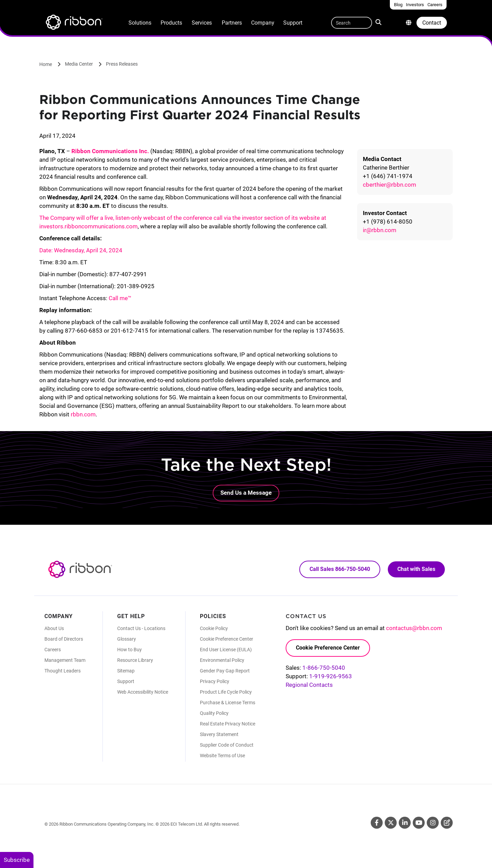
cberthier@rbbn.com (389, 185)
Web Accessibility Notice (143, 692)
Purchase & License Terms (228, 703)
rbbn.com (83, 414)
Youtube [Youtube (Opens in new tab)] (419, 823)
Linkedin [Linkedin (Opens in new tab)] (405, 823)
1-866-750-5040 (324, 668)
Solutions (140, 23)
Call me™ (120, 298)
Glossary (127, 639)
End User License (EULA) (226, 650)
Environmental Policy (222, 660)
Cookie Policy (214, 628)
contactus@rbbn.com (414, 628)
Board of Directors (64, 639)
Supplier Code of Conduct (227, 745)
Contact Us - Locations (141, 628)
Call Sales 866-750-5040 (340, 569)
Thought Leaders (63, 671)
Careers (53, 650)
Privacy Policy (215, 681)
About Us (54, 628)
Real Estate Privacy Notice (228, 724)
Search (379, 22)
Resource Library (135, 660)
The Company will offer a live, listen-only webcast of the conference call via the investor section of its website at (183, 218)
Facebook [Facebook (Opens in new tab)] (377, 823)
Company (263, 23)
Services (202, 23)
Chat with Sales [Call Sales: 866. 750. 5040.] (416, 569)
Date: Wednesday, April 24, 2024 (81, 250)
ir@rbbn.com (380, 230)
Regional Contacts (309, 685)
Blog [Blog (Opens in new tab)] (447, 823)
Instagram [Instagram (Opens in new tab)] (433, 823)
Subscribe (17, 860)
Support (293, 23)
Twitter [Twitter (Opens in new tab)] (391, 823)
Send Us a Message (246, 493)
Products (171, 23)
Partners (232, 23)
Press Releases (122, 64)
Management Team (65, 660)
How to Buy (129, 650)
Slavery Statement (219, 734)
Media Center (79, 64)
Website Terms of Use (222, 756)
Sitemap (126, 671)
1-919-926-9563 (331, 676)
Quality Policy (214, 713)
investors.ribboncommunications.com (88, 226)
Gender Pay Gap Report (225, 671)
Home (46, 64)
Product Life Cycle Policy (226, 692)
